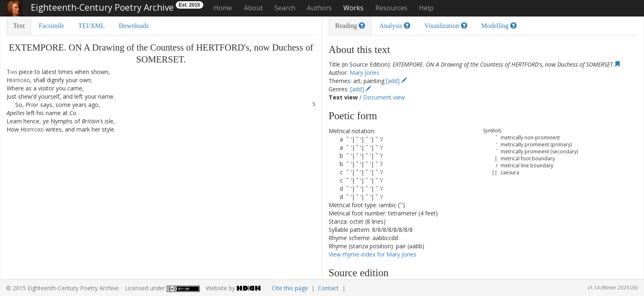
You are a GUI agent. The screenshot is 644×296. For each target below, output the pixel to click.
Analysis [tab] (395, 26)
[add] (397, 81)
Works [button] (353, 8)
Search (285, 8)
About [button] (253, 8)
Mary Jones (365, 73)
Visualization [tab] (446, 26)
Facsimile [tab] (51, 26)
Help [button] (426, 8)
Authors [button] (319, 8)
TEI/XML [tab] (91, 26)
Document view (384, 97)
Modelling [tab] (499, 26)
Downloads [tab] (134, 26)
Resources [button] (391, 8)
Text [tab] (19, 26)
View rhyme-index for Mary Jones (373, 254)
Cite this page (290, 288)
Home (223, 8)
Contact (328, 288)
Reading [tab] (350, 26)
